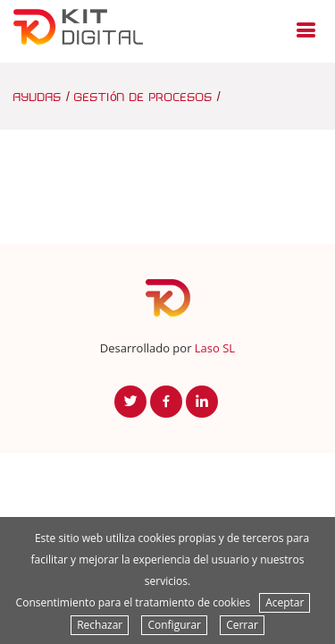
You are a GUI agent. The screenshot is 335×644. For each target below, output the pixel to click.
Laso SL (215, 348)
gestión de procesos (143, 97)
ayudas (38, 97)
